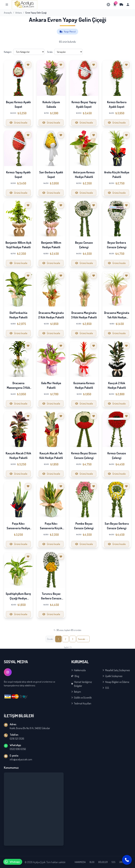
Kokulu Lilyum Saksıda (51, 104)
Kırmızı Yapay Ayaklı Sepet (18, 175)
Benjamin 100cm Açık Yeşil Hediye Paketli (18, 245)
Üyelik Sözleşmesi (112, 676)
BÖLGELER (103, 862)
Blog (75, 676)
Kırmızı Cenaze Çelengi (117, 455)
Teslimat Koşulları (81, 703)
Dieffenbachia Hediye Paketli (18, 315)
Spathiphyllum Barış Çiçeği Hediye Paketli (18, 598)
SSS (106, 688)
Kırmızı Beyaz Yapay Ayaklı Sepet (84, 104)
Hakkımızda (79, 670)
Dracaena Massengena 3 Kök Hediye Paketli (18, 388)
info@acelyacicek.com (21, 759)
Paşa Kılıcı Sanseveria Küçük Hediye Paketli (51, 528)
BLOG (92, 862)
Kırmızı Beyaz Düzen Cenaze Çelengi (84, 455)
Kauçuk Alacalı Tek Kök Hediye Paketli (51, 455)
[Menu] (7, 5)
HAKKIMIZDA (80, 862)
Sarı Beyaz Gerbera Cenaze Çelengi (117, 526)
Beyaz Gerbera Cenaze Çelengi (117, 245)
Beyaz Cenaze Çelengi (84, 245)
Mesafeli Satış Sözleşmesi (116, 670)
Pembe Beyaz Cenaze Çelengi (84, 526)
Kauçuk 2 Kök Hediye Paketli (117, 385)
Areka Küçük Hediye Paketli (117, 175)
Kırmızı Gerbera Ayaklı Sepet (117, 104)
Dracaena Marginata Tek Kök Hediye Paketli (117, 317)
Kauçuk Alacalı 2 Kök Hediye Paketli (18, 455)
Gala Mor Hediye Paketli (51, 385)
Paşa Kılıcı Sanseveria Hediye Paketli (18, 528)
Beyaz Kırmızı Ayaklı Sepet (18, 104)
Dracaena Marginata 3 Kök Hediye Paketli (84, 315)
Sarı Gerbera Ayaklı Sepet (51, 175)
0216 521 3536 (17, 739)
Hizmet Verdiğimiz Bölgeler (82, 684)
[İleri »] (83, 639)
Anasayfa (8, 13)
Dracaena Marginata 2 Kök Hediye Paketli (51, 315)
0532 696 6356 (18, 749)
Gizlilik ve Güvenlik (82, 698)
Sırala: (50, 52)
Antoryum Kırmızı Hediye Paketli (84, 175)
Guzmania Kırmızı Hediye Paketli (84, 385)
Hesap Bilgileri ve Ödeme (116, 682)
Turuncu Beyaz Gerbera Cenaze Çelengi (51, 598)
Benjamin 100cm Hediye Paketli (51, 245)
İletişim (76, 692)
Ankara (19, 13)
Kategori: (8, 52)
